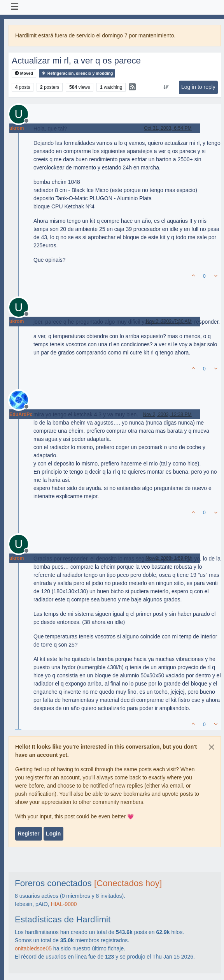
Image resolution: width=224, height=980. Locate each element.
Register (28, 834)
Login (53, 834)
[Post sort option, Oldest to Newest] (166, 87)
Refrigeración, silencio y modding (77, 73)
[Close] (212, 747)
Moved (24, 73)
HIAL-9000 (64, 904)
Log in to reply (198, 87)
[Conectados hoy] (128, 883)
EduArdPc (21, 414)
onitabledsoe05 (33, 948)
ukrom (17, 128)
